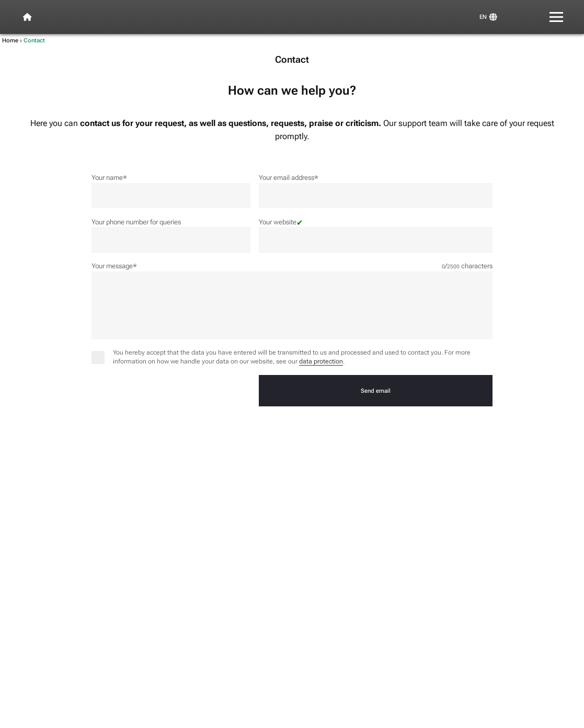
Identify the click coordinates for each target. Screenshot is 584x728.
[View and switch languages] (488, 17)
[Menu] (557, 17)
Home (10, 40)
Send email (376, 391)
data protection (321, 361)
